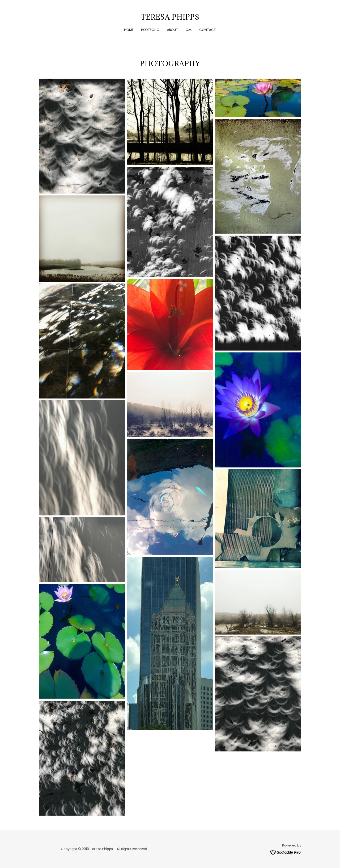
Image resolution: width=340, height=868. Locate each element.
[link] (170, 18)
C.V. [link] (189, 30)
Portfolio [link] (150, 30)
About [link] (172, 30)
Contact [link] (208, 30)
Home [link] (129, 30)
